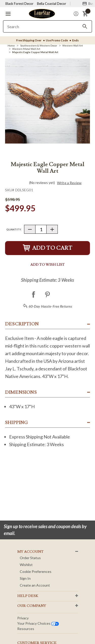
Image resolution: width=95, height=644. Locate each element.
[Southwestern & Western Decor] (39, 45)
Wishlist (26, 565)
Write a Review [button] (69, 183)
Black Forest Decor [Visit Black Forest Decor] (19, 4)
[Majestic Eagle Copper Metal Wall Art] (35, 52)
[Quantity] (41, 229)
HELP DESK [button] (28, 596)
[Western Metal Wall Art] (26, 49)
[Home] (11, 45)
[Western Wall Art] (73, 45)
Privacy (23, 618)
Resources (26, 629)
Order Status (30, 558)
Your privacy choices (38, 623)
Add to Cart (48, 248)
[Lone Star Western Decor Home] (42, 13)
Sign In (25, 578)
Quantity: (14, 229)
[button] (8, 14)
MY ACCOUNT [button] (30, 552)
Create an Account (35, 585)
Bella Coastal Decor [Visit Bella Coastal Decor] (52, 4)
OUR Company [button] (32, 606)
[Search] (85, 26)
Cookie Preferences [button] (36, 571)
